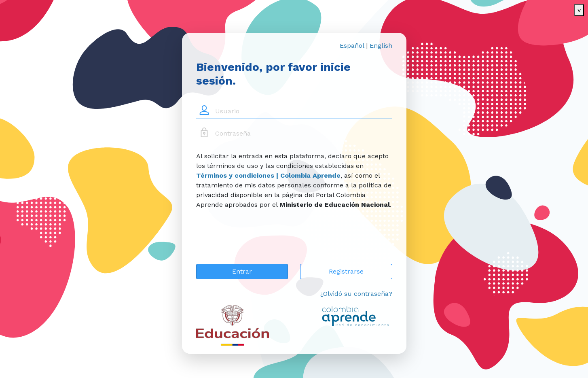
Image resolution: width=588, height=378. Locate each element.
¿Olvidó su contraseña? (356, 294)
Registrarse (346, 271)
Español (352, 46)
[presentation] (258, 242)
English (381, 46)
